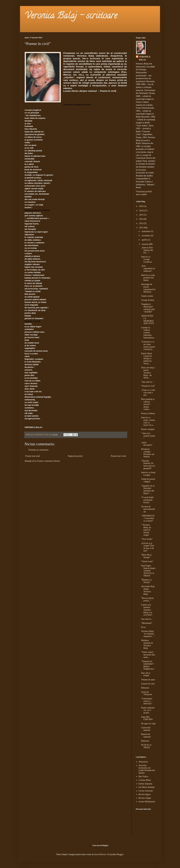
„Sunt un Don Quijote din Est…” (147, 250)
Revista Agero (145, 794)
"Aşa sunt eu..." (148, 382)
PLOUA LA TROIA (146, 746)
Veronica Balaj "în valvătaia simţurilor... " (148, 634)
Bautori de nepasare (146, 736)
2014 (142, 219)
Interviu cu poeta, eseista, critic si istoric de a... (148, 421)
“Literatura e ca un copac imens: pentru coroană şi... (148, 346)
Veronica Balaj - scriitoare (71, 16)
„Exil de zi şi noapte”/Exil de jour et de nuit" (148, 547)
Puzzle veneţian (148, 429)
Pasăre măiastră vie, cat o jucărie (148, 710)
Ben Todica (143, 776)
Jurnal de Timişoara (147, 693)
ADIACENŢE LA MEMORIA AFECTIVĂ (147, 320)
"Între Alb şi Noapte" (146, 556)
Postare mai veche (118, 456)
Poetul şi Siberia (148, 413)
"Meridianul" (147, 623)
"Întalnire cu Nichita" (146, 581)
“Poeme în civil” (148, 386)
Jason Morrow (100, 854)
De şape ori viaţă (148, 724)
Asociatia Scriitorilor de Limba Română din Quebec (147, 769)
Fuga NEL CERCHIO (147, 718)
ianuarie (145, 244)
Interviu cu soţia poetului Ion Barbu (148, 278)
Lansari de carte (148, 684)
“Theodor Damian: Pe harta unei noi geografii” (148, 465)
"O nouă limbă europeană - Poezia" (147, 500)
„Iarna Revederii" (147, 444)
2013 (142, 223)
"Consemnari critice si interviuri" (147, 701)
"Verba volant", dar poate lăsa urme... (148, 655)
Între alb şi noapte (146, 674)
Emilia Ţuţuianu (145, 784)
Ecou (143, 627)
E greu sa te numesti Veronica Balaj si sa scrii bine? (147, 610)
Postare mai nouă (33, 456)
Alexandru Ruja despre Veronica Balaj (148, 590)
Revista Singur (145, 798)
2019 (142, 206)
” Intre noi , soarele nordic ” (148, 436)
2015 (142, 215)
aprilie (145, 240)
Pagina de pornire (75, 456)
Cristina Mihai (145, 780)
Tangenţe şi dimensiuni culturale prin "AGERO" (148, 308)
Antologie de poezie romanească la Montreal (148, 288)
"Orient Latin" (147, 561)
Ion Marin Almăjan (147, 787)
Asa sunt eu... (147, 619)
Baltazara (145, 688)
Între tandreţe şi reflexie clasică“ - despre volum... (148, 404)
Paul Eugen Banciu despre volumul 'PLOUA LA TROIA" (148, 571)
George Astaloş (148, 300)
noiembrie (146, 231)
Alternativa (143, 762)
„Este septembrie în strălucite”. (148, 269)
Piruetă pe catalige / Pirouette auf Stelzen (148, 453)
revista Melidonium (147, 802)
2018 (142, 211)
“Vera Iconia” (147, 539)
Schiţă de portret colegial (148, 480)
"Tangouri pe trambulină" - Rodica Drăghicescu (148, 665)
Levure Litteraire (146, 791)
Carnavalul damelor (146, 729)
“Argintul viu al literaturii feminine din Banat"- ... (148, 490)
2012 (142, 228)
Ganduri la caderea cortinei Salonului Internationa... (148, 333)
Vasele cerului (147, 296)
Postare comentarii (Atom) (48, 461)
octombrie (146, 236)
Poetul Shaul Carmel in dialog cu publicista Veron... (147, 359)
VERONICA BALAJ (145, 58)
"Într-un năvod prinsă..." (147, 599)
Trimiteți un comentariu (38, 450)
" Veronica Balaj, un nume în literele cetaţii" (146, 530)
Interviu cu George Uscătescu (147, 259)
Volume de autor (148, 680)
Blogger (120, 854)
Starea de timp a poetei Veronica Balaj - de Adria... (148, 373)
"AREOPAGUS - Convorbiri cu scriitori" (148, 518)
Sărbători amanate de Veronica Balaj (147, 644)
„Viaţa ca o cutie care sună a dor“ (148, 393)
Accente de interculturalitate (148, 509)
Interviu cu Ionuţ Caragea (148, 474)
